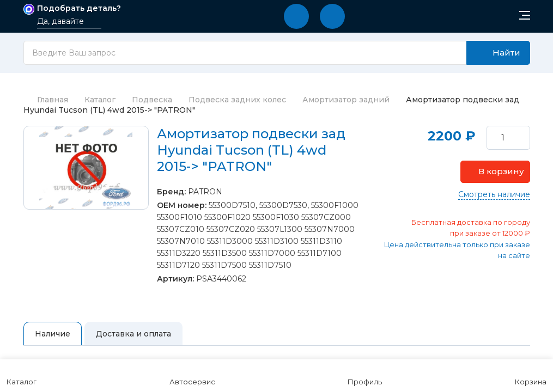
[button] (296, 16)
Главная (46, 100)
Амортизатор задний (346, 100)
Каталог (100, 100)
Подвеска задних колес (237, 100)
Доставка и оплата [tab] (133, 334)
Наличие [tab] (53, 334)
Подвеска (152, 100)
